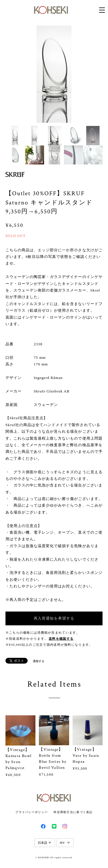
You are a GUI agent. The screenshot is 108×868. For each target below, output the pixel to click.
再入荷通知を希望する (54, 618)
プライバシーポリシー (32, 812)
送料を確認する (61, 639)
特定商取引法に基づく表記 (73, 812)
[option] (54, 74)
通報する (39, 661)
